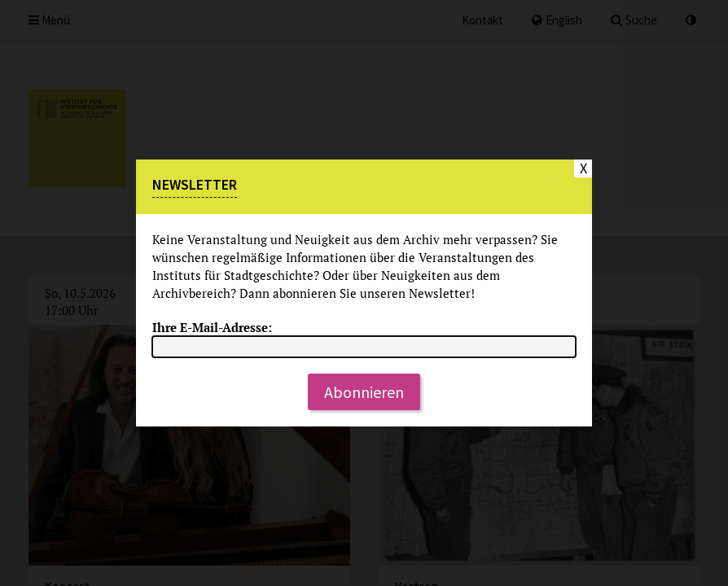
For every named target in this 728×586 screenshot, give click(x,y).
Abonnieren (364, 392)
